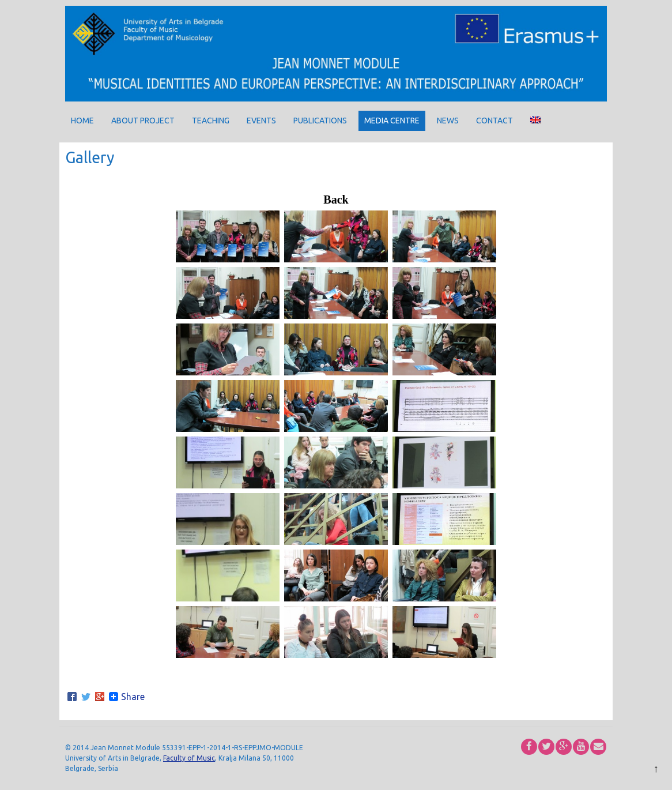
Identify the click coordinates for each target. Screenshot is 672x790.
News (448, 121)
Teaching (211, 121)
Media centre (392, 121)
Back (336, 200)
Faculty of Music (189, 758)
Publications (320, 121)
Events (261, 121)
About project (143, 121)
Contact (494, 121)
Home (82, 121)
